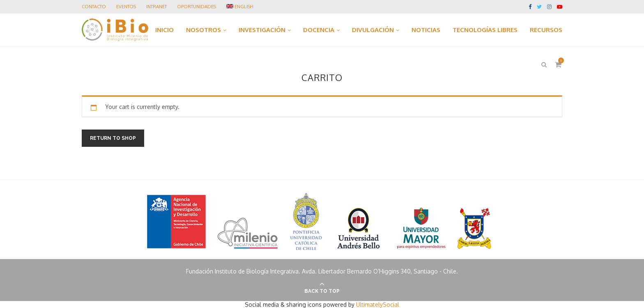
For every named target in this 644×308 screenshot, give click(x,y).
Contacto (94, 7)
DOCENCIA (319, 30)
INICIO (164, 30)
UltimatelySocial (378, 305)
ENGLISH (240, 7)
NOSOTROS (204, 30)
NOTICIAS (426, 30)
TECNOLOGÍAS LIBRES (485, 30)
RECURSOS (546, 30)
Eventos (126, 7)
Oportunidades (197, 7)
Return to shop (113, 138)
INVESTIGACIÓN (262, 30)
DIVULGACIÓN (373, 30)
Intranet (156, 7)
